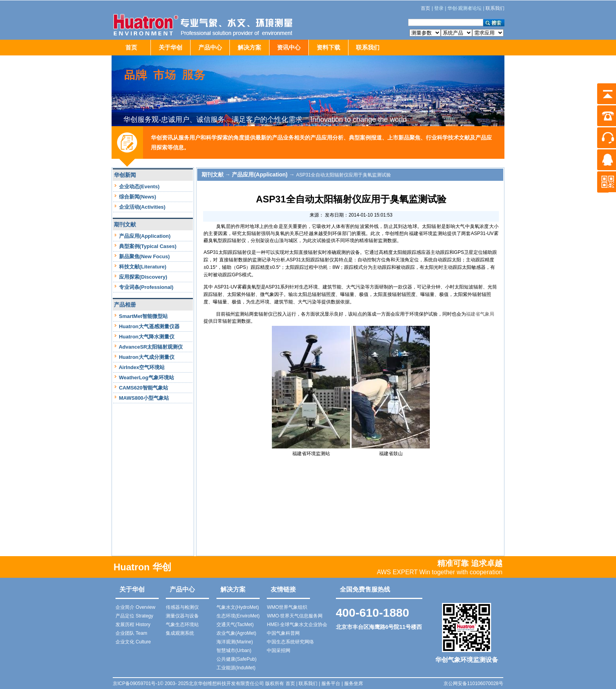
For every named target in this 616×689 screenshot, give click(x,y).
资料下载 (328, 47)
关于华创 (170, 47)
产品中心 (210, 47)
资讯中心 (289, 47)
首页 (131, 47)
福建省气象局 (480, 314)
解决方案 (249, 47)
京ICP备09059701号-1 (136, 683)
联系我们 (368, 47)
